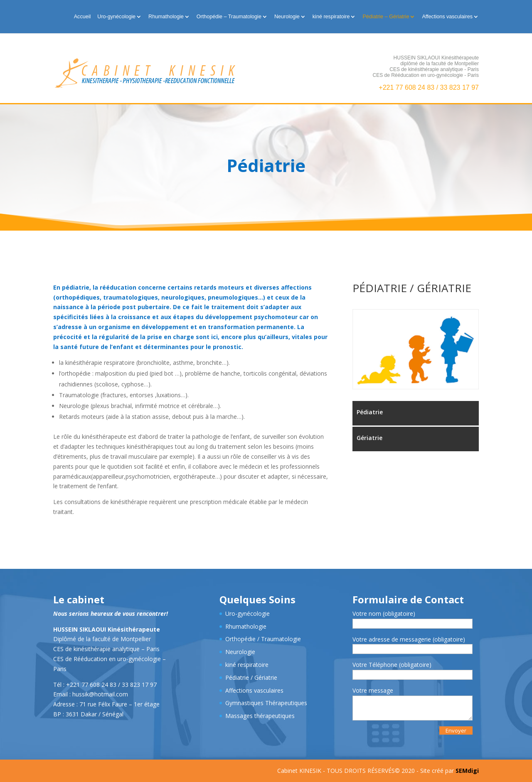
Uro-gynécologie (116, 17)
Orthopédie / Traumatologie (263, 639)
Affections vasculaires (447, 17)
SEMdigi (467, 771)
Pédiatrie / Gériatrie (251, 677)
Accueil (83, 17)
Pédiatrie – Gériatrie (386, 17)
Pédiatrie (370, 412)
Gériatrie (369, 438)
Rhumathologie (166, 17)
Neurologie (287, 17)
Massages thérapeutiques (260, 716)
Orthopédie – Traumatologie (229, 17)
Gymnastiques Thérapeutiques (266, 703)
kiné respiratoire (331, 17)
